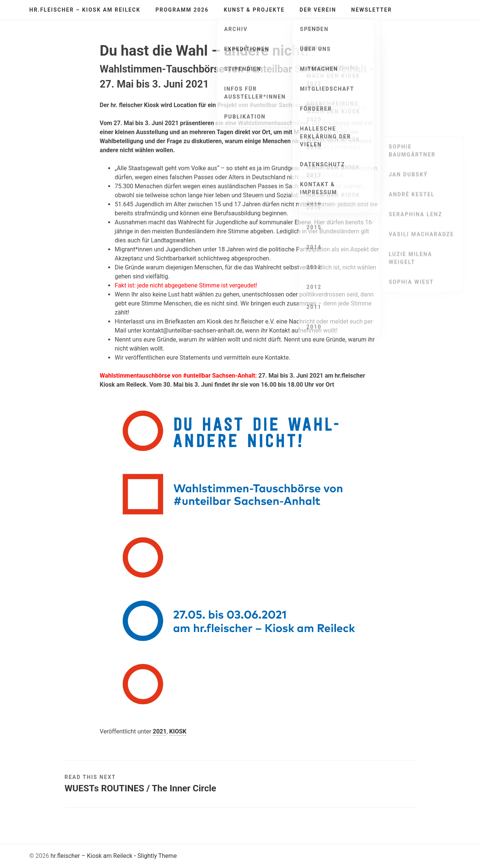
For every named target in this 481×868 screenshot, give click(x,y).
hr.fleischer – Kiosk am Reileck (85, 10)
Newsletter (372, 10)
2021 (160, 731)
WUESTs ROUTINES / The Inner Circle (141, 788)
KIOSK (178, 731)
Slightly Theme (157, 856)
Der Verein (318, 10)
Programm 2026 (182, 10)
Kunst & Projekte (254, 10)
